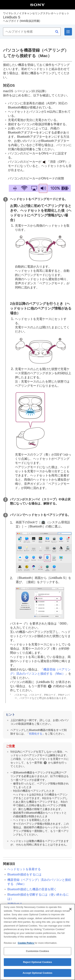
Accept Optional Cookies (38, 973)
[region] (37, 942)
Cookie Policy (26, 943)
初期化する (36, 734)
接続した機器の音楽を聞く (32, 889)
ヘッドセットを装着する (24, 869)
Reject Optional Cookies (38, 962)
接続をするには (24, 874)
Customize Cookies (37, 951)
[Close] (70, 909)
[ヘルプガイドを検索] (32, 32)
